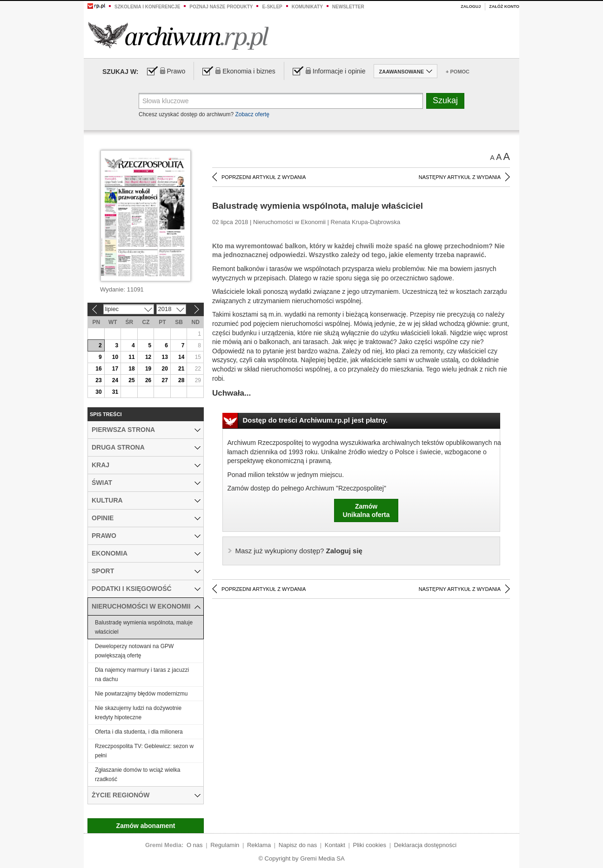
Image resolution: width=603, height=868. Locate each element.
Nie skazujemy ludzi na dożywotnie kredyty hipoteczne (138, 713)
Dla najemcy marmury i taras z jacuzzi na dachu (142, 675)
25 (131, 380)
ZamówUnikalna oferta (366, 510)
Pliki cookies (370, 845)
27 (164, 380)
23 (98, 380)
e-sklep (272, 7)
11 (131, 357)
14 (181, 357)
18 (131, 369)
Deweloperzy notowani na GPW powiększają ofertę (134, 651)
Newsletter (348, 7)
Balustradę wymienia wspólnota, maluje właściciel (144, 627)
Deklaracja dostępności (425, 845)
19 (148, 369)
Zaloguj (471, 7)
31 (115, 392)
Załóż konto (504, 7)
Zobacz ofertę (252, 114)
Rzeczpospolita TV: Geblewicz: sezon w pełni (144, 751)
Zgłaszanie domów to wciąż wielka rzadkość (137, 775)
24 (115, 380)
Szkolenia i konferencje (147, 7)
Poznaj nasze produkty (221, 7)
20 (164, 369)
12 (148, 357)
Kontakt (335, 845)
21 (181, 369)
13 (164, 357)
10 (115, 357)
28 (181, 380)
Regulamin (225, 845)
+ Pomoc (458, 72)
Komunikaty (307, 7)
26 (148, 380)
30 (98, 392)
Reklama (259, 845)
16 (98, 369)
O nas (195, 845)
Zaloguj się (299, 551)
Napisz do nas (298, 845)
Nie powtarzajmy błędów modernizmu (141, 694)
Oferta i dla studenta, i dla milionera (139, 732)
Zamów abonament (146, 826)
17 (115, 369)
